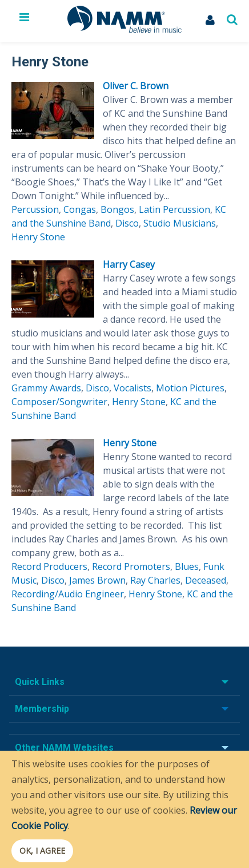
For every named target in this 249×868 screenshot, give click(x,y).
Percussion (35, 209)
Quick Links (40, 682)
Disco (127, 223)
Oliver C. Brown (136, 86)
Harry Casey (129, 264)
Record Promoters (131, 566)
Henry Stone (38, 237)
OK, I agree (42, 851)
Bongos (117, 209)
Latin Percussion (174, 209)
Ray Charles (155, 580)
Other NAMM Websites (64, 748)
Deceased (206, 580)
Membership (42, 709)
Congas (80, 209)
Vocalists (132, 388)
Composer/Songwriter (59, 402)
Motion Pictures (190, 388)
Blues (187, 566)
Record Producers (49, 566)
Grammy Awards (46, 388)
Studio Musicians (180, 223)
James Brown (97, 580)
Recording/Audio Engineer (68, 594)
